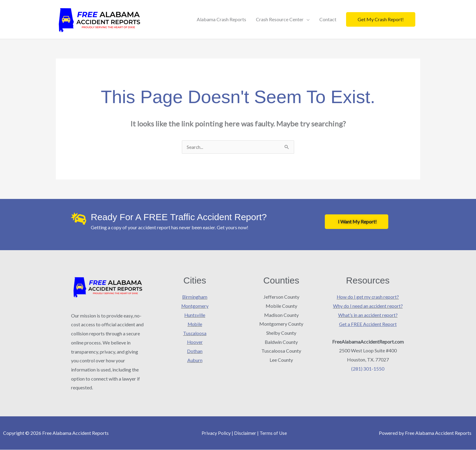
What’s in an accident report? (368, 315)
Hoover (195, 342)
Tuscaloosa (195, 333)
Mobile (195, 324)
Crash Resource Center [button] (280, 19)
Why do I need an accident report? (368, 306)
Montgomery (195, 306)
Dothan (195, 351)
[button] (381, 19)
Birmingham (195, 297)
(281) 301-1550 (368, 369)
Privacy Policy (216, 433)
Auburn (195, 360)
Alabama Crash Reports (221, 19)
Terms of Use (274, 433)
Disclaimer (245, 433)
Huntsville (195, 315)
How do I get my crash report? (368, 297)
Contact (328, 19)
